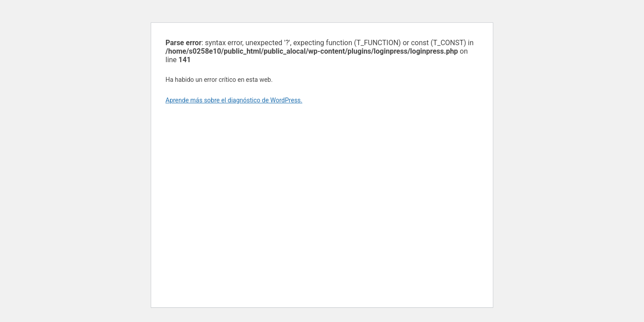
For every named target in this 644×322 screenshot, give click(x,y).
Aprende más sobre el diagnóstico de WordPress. (234, 100)
